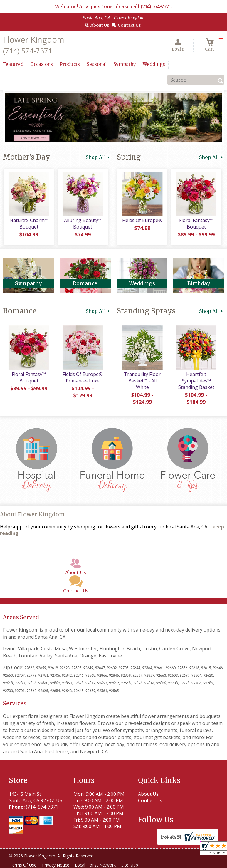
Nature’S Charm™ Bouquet (28, 225)
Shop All (98, 157)
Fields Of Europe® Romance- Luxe (82, 379)
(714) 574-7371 (28, 51)
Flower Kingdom (33, 40)
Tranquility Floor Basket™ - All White (142, 382)
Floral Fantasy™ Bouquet (196, 225)
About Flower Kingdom (32, 515)
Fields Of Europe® (142, 221)
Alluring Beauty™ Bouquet (82, 225)
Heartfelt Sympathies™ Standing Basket (196, 382)
